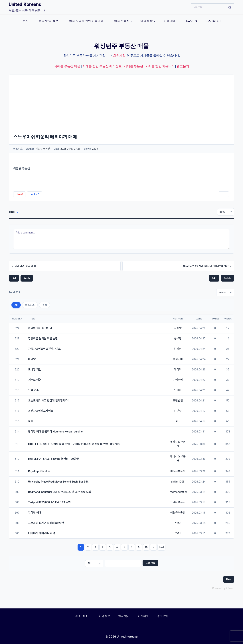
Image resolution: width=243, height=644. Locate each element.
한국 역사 (124, 616)
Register (213, 21)
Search (150, 563)
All (16, 305)
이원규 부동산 (22, 168)
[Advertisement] (121, 102)
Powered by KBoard (223, 588)
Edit (214, 278)
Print (224, 194)
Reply (27, 278)
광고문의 (183, 66)
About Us (83, 616)
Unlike (35, 194)
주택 (44, 305)
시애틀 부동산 (133, 66)
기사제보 (143, 616)
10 (146, 547)
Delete (228, 278)
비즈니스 (30, 305)
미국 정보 (104, 616)
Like (19, 194)
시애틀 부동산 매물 (67, 66)
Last (162, 547)
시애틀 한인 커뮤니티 (160, 66)
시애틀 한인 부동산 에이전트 (102, 66)
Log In (192, 21)
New (229, 579)
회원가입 (119, 56)
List (14, 278)
